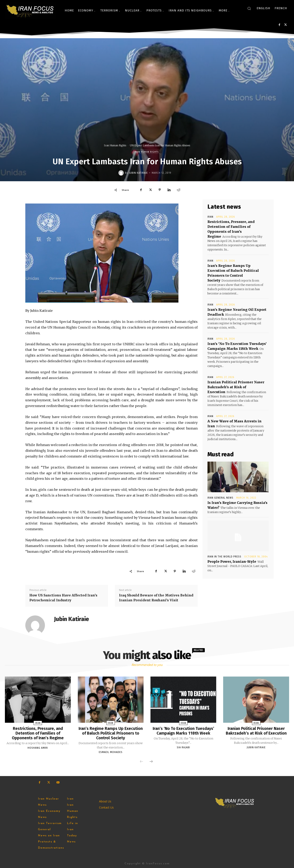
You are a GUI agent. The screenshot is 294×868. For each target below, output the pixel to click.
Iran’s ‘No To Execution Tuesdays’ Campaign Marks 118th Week (183, 731)
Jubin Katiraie (138, 173)
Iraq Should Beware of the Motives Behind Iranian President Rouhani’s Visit (156, 598)
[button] (249, 8)
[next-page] (151, 761)
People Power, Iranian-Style (232, 562)
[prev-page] (141, 761)
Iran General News (220, 498)
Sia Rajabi (183, 747)
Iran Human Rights (115, 145)
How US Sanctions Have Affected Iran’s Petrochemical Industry (63, 598)
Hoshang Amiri (38, 747)
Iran (210, 217)
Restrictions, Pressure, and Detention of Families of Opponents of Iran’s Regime (38, 733)
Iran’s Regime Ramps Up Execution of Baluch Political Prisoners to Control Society (111, 733)
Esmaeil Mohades (111, 752)
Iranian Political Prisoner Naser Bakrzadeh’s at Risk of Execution (236, 387)
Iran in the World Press (224, 557)
